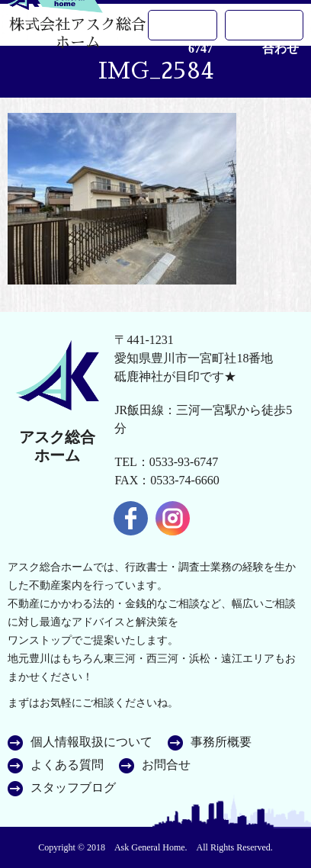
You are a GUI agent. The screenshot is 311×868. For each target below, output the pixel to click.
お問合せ (166, 765)
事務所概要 (221, 742)
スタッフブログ (73, 788)
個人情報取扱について (91, 742)
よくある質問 (67, 765)
